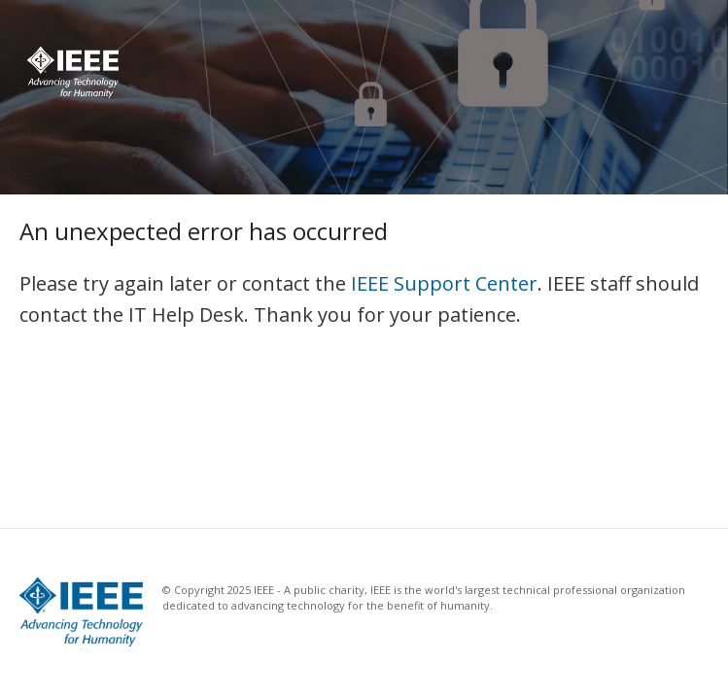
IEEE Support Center (444, 283)
